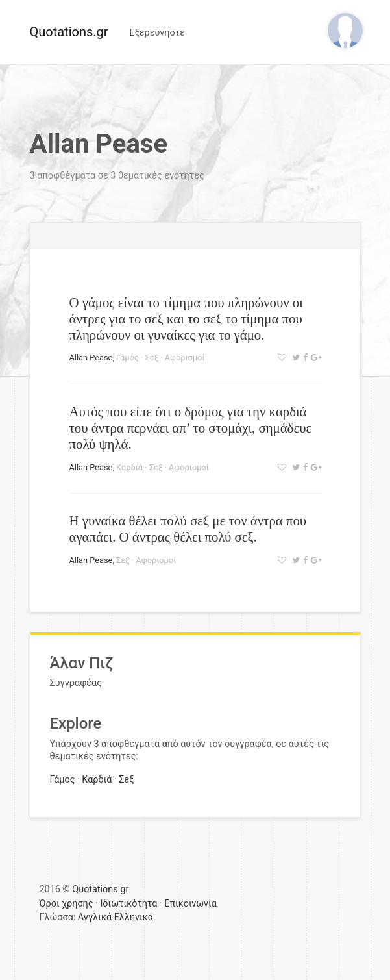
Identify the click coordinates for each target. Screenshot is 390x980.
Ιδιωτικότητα (128, 904)
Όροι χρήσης (67, 904)
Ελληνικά (134, 917)
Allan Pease (91, 358)
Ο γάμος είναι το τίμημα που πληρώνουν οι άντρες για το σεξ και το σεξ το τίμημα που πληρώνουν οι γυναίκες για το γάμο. (186, 319)
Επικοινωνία (190, 904)
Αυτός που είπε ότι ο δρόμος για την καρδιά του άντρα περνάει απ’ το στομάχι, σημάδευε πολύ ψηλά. (191, 428)
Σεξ (152, 358)
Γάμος (128, 358)
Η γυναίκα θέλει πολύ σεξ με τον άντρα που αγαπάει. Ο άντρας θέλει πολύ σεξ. (188, 529)
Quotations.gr (69, 32)
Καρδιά (129, 467)
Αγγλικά (95, 917)
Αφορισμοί (185, 358)
